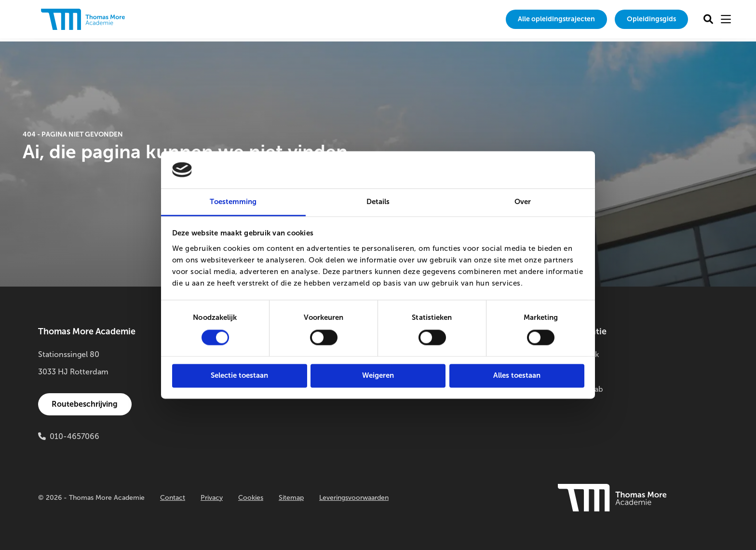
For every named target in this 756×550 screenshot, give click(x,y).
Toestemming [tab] (233, 202)
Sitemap (291, 498)
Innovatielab (581, 389)
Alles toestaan (517, 375)
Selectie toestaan (239, 375)
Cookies (251, 498)
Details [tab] (378, 202)
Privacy (212, 498)
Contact (173, 498)
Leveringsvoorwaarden (354, 498)
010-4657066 (74, 436)
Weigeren (378, 375)
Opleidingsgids (645, 19)
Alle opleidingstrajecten (536, 19)
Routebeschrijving (87, 404)
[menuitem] (536, 19)
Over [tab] (523, 202)
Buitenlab (576, 372)
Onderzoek (579, 354)
